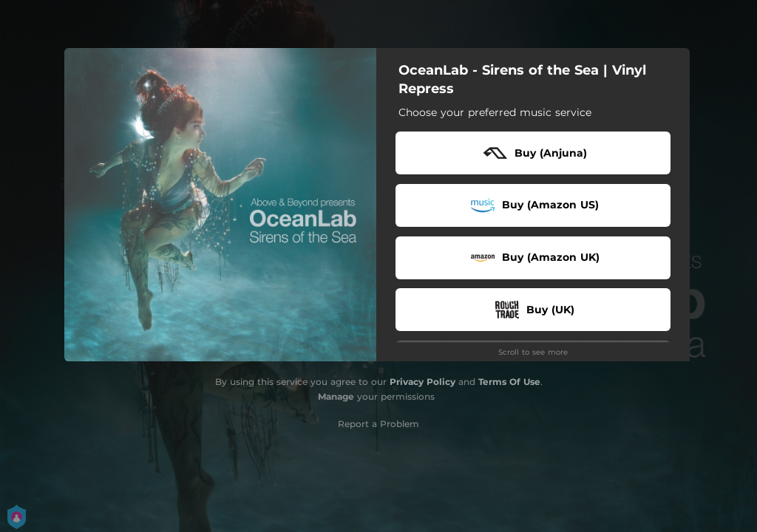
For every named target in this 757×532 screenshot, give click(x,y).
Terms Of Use (509, 382)
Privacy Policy (422, 382)
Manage (336, 396)
